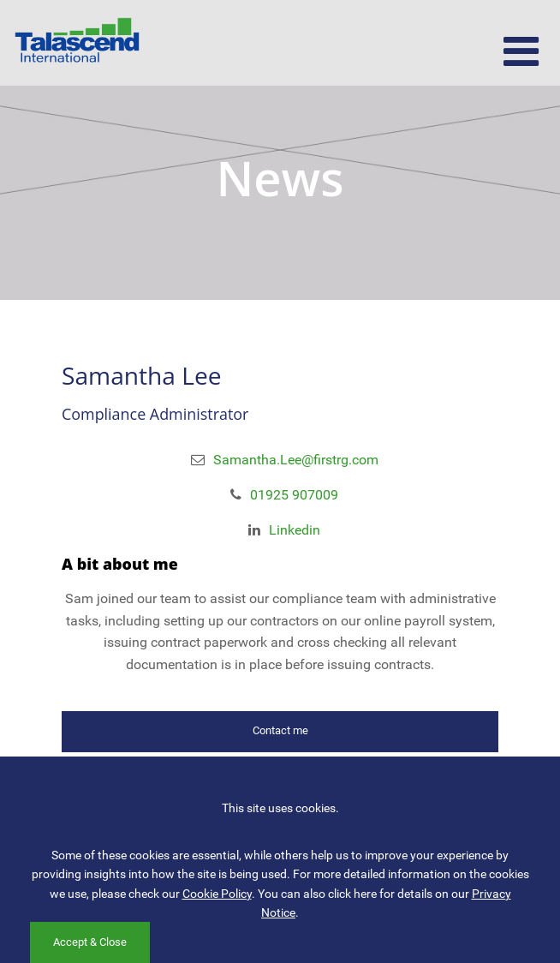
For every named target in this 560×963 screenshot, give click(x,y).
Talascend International (77, 43)
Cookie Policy (217, 894)
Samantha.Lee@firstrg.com (296, 460)
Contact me (280, 730)
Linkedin (295, 530)
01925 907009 (294, 495)
